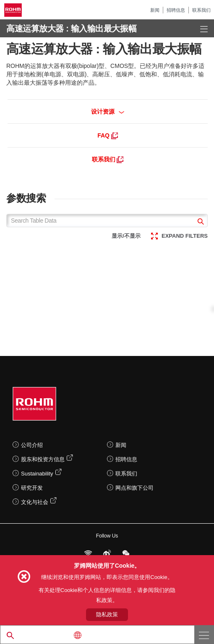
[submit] (200, 222)
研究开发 (32, 488)
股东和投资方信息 (43, 459)
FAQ (108, 135)
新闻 (155, 10)
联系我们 (201, 10)
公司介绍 (32, 445)
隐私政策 (107, 614)
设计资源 (108, 112)
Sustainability (37, 474)
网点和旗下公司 (134, 488)
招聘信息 (176, 10)
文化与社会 (35, 502)
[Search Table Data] (107, 221)
